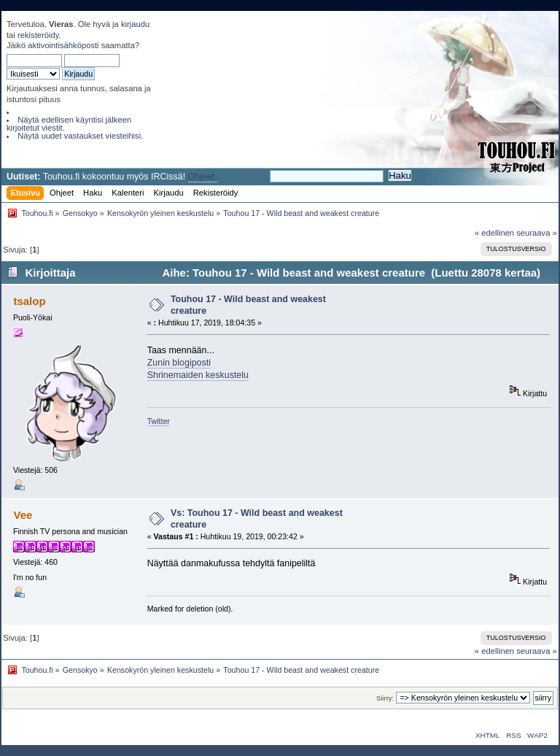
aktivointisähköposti (63, 45)
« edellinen (494, 233)
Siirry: (385, 698)
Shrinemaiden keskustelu (198, 375)
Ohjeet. (203, 177)
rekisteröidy (38, 35)
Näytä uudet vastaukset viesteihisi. (80, 136)
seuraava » (537, 233)
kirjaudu (135, 24)
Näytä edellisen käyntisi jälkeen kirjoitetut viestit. (69, 124)
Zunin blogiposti (179, 363)
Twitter (159, 421)
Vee (23, 515)
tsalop (29, 301)
